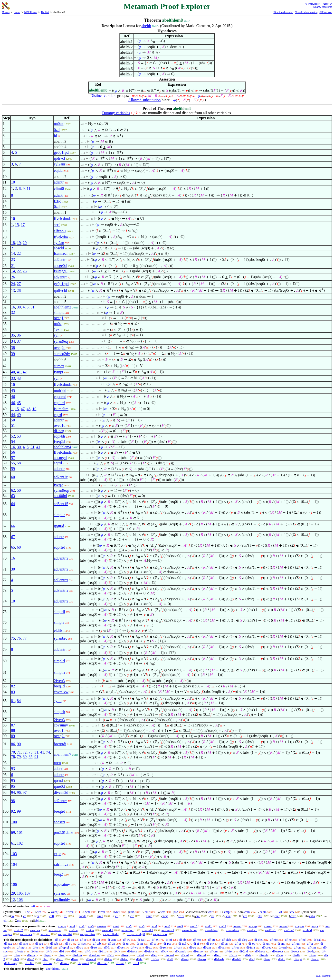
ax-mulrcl (168, 930)
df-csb (97, 944)
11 (28, 189)
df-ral (317, 940)
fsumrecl (61, 253)
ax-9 (180, 926)
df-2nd (244, 951)
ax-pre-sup (160, 934)
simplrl (59, 661)
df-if (196, 944)
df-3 (16, 959)
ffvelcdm (61, 237)
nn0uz (59, 124)
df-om (214, 951)
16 (13, 219)
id (55, 136)
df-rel (163, 947)
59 (13, 469)
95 (13, 781)
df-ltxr (233, 955)
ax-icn (90, 930)
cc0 (52, 916)
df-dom (77, 955)
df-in (140, 944)
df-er (17, 955)
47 (23, 409)
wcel (72, 912)
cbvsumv (61, 725)
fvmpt (58, 372)
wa (39, 912)
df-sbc (82, 944)
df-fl (170, 959)
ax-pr (315, 926)
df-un (126, 944)
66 (13, 526)
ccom (263, 912)
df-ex (155, 940)
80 (25, 757)
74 (48, 752)
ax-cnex (35, 930)
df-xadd (91, 959)
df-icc (124, 959)
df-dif (112, 944)
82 (13, 686)
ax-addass (211, 930)
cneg (165, 916)
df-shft (236, 959)
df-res (235, 947)
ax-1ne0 (289, 930)
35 (13, 335)
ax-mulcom (189, 930)
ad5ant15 (61, 504)
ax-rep (253, 926)
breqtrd (59, 811)
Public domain (176, 976)
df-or (83, 940)
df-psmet (83, 963)
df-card (169, 955)
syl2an (59, 243)
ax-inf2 (19, 930)
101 (20, 832)
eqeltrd (59, 403)
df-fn (49, 951)
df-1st (229, 951)
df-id (49, 947)
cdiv (181, 916)
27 (19, 284)
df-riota (149, 951)
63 (13, 496)
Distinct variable (103, 96)
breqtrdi (60, 744)
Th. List (45, 12)
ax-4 (116, 926)
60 (13, 477)
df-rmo (24, 944)
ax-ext (237, 926)
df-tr (35, 947)
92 (13, 811)
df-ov (164, 951)
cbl (37, 921)
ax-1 (72, 926)
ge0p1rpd (61, 152)
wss (163, 912)
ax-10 (194, 926)
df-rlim (47, 963)
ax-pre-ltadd (111, 934)
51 (13, 425)
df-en (62, 955)
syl (56, 335)
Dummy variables (116, 113)
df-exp (202, 959)
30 (19, 307)
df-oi (154, 955)
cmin (149, 916)
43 (19, 378)
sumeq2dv (62, 354)
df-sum (65, 963)
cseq (277, 916)
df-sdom (94, 955)
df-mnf (201, 955)
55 (13, 463)
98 (13, 801)
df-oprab (181, 951)
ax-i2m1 (270, 930)
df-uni (267, 944)
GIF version (326, 12)
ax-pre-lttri (65, 934)
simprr (59, 622)
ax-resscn (55, 930)
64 (13, 504)
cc (25, 916)
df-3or (96, 940)
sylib (58, 701)
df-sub (263, 955)
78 (13, 757)
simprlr (59, 712)
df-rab (54, 944)
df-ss (153, 944)
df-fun (35, 951)
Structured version (283, 12)
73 (30, 752)
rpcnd (58, 781)
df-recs (295, 951)
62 (13, 490)
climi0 (59, 189)
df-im (282, 959)
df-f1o (102, 951)
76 (19, 638)
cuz (228, 916)
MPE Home (31, 12)
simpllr (59, 515)
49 (19, 415)
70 (13, 752)
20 (25, 243)
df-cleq (243, 940)
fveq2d (59, 442)
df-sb (183, 940)
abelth (146, 26)
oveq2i (59, 736)
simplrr (59, 672)
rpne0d (59, 786)
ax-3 (91, 926)
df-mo (197, 940)
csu (19, 921)
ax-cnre (45, 934)
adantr (59, 182)
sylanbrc (60, 638)
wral (102, 912)
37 (19, 341)
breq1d (59, 686)
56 (13, 452)
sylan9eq (61, 341)
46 (13, 397)
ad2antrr (60, 260)
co (12, 916)
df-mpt (21, 947)
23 (13, 260)
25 (25, 271)
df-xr (218, 955)
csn (176, 912)
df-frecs (260, 951)
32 (13, 312)
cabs (312, 916)
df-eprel (64, 947)
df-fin (111, 955)
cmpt (227, 912)
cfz (260, 916)
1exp (58, 330)
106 (14, 884)
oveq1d (60, 425)
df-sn (224, 944)
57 (13, 458)
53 (19, 436)
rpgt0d (59, 526)
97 (25, 792)
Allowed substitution (144, 100)
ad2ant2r (61, 477)
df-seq (185, 959)
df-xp (149, 947)
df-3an (112, 940)
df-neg (59, 431)
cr (38, 916)
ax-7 (154, 926)
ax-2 (81, 926)
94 (13, 792)
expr (57, 854)
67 (13, 537)
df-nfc (274, 940)
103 (14, 854)
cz (212, 916)
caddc (83, 916)
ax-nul (283, 926)
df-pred (267, 947)
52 (13, 436)
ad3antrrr (61, 558)
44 (13, 415)
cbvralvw (61, 692)
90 (19, 744)
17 (23, 225)
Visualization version (306, 12)
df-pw (210, 944)
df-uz (59, 959)
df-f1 (75, 951)
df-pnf (185, 955)
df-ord (283, 947)
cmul (100, 916)
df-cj (252, 959)
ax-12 (223, 926)
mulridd (60, 391)
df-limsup (10, 963)
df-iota (19, 951)
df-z (45, 959)
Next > (327, 4)
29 (13, 893)
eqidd (58, 170)
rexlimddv (62, 900)
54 (13, 442)
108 (20, 900)
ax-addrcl (128, 930)
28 (19, 291)
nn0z (58, 324)
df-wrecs (278, 951)
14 (13, 253)
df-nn (312, 955)
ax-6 (142, 926)
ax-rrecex (26, 934)
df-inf (140, 955)
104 (14, 864)
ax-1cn (73, 930)
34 (13, 341)
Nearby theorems (323, 7)
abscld (59, 248)
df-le (248, 955)
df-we (134, 947)
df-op (252, 944)
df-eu (211, 940)
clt (117, 916)
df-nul (182, 944)
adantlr (59, 469)
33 (13, 378)
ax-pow (300, 926)
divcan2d (61, 792)
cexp (293, 916)
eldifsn (59, 630)
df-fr (107, 947)
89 (13, 736)
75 (13, 638)
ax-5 (129, 926)
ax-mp (62, 926)
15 (17, 225)
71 (19, 752)
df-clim (30, 963)
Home (17, 12)
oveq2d (60, 348)
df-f (62, 951)
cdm (247, 912)
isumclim (61, 409)
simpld (59, 312)
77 (25, 638)
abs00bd (60, 496)
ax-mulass (232, 930)
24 (13, 284)
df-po (80, 947)
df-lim (312, 947)
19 (19, 243)
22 (19, 253)
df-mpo (198, 951)
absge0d (60, 266)
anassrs (59, 822)
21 (13, 248)
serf (57, 225)
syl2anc (60, 893)
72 (25, 752)
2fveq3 (59, 681)
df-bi (58, 940)
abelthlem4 (62, 447)
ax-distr (252, 930)
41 (19, 372)
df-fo (88, 951)
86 (13, 744)
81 (13, 701)
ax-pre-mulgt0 (136, 934)
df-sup (125, 955)
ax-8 (167, 926)
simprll (59, 612)
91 (36, 757)
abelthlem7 (62, 754)
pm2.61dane (63, 832)
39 (13, 354)
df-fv (117, 951)
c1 (65, 916)
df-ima (251, 947)
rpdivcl (59, 158)
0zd (57, 130)
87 (13, 725)
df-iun (296, 944)
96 (19, 792)
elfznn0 (60, 231)
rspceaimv (62, 884)
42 (25, 372)
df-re (267, 959)
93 (13, 769)
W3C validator (324, 976)
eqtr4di (59, 436)
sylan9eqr (61, 490)
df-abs (315, 959)
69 (13, 832)
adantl (59, 769)
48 (29, 409)
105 (20, 893)
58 (19, 463)
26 (13, 277)
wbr (210, 912)
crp (245, 916)
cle (132, 916)
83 (13, 692)
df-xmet (102, 963)
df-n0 (31, 959)
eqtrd (58, 415)
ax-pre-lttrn (88, 934)
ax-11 (208, 926)
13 (13, 291)
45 (13, 391)
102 (20, 843)
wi (29, 912)
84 (19, 701)
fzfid (57, 201)
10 (13, 182)
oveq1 (59, 318)
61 (13, 843)
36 (19, 335)
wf (280, 912)
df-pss (167, 944)
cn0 (198, 916)
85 (30, 757)
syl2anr (60, 164)
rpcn (57, 763)
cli (5, 921)
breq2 (58, 874)
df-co (193, 947)
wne (88, 912)
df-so (94, 947)
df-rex (8, 944)
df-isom (132, 951)
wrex (117, 912)
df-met (120, 963)
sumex (59, 366)
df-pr (238, 944)
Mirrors (6, 12)
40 (13, 372)
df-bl (136, 963)
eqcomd (60, 397)
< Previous (313, 4)
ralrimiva (61, 864)
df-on (297, 947)
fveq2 (58, 485)
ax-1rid (307, 930)
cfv (292, 912)
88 (13, 730)
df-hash (219, 959)
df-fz (139, 959)
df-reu (39, 944)
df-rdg (311, 951)
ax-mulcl (147, 930)
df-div (296, 955)
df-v (68, 944)
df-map (32, 955)
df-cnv (178, 947)
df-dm (207, 947)
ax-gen (101, 926)
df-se (120, 947)
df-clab (226, 940)
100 (14, 822)
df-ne (288, 940)
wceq (54, 912)
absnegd (60, 458)
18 (13, 243)
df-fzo (155, 959)
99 (19, 811)
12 (13, 900)
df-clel (258, 940)
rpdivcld (60, 291)
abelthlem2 (62, 307)
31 (32, 307)
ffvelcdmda (63, 219)
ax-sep (268, 926)
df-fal (141, 940)
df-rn (221, 947)
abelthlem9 (53, 969)
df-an (71, 940)
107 (28, 893)
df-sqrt (298, 959)
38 (13, 348)
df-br (310, 944)
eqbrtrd (59, 547)
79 (19, 757)
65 (13, 547)
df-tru (127, 940)
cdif (147, 912)
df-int (281, 944)
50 (13, 420)
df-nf (169, 940)
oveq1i (59, 730)
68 (19, 547)
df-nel (303, 940)
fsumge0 (61, 271)
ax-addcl (108, 930)
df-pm (48, 955)
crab (132, 912)
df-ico (108, 959)
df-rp (74, 959)
